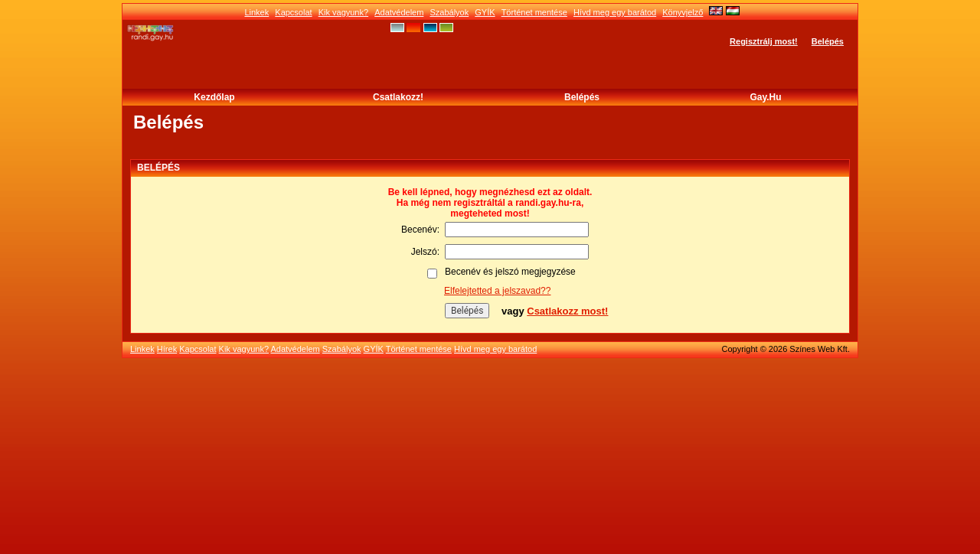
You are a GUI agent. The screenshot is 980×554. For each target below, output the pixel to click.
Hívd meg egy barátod (615, 12)
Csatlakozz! (398, 97)
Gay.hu (765, 97)
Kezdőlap (214, 97)
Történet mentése (534, 12)
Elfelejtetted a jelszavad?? (497, 291)
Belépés (828, 41)
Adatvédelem (399, 12)
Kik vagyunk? (343, 12)
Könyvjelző (683, 12)
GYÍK (485, 12)
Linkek (256, 12)
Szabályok (449, 12)
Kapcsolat (293, 12)
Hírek (167, 349)
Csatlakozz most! (567, 311)
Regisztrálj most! (764, 41)
